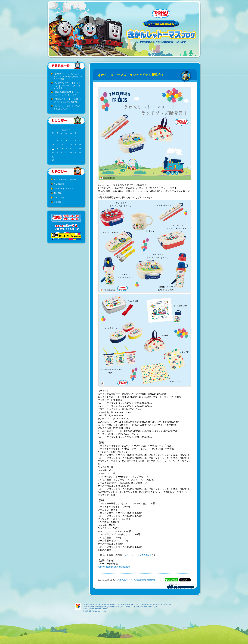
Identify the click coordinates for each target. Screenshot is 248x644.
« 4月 (53, 160)
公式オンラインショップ (64, 189)
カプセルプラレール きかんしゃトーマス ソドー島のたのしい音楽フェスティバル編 (68, 76)
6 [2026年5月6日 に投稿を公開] (66, 140)
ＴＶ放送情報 (59, 184)
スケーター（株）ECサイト (138, 555)
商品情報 (57, 193)
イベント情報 (59, 198)
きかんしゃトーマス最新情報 (65, 179)
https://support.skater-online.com (114, 567)
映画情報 (57, 202)
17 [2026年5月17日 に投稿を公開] (53, 149)
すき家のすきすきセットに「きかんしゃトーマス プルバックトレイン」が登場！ (67, 86)
